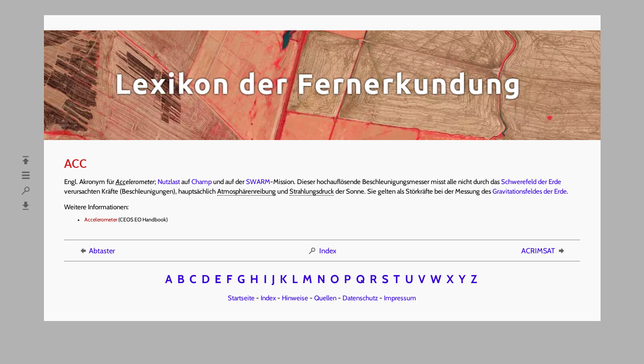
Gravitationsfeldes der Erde (530, 191)
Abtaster (97, 251)
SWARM (258, 181)
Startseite (241, 298)
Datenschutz (360, 298)
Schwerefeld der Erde (531, 181)
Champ (202, 181)
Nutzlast (169, 181)
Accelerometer (101, 220)
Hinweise (295, 298)
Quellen (325, 298)
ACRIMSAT (543, 251)
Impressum (400, 298)
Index (322, 251)
